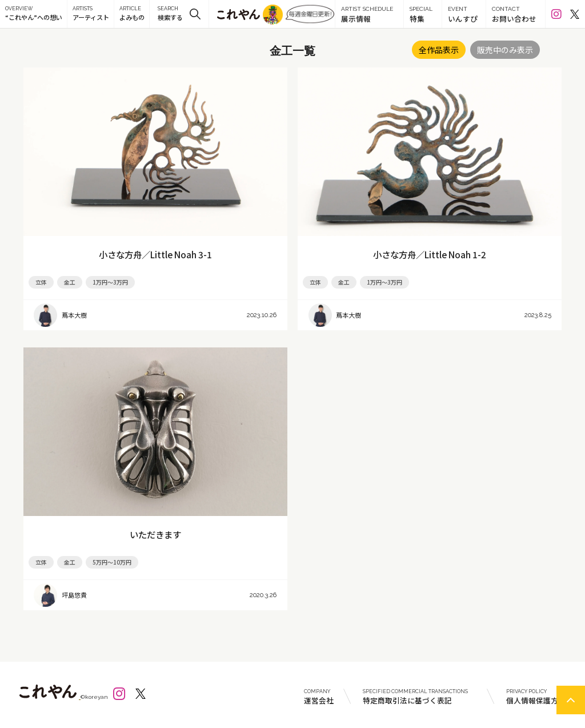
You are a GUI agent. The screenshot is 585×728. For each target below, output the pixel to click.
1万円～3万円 (110, 282)
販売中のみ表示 (505, 50)
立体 (41, 282)
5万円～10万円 (112, 562)
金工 (70, 282)
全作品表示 (439, 50)
